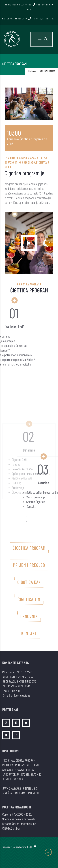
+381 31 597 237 (25, 677)
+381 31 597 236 (27, 681)
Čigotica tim (29, 599)
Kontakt (29, 633)
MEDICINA (8, 760)
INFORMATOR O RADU (27, 793)
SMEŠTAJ (8, 770)
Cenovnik (29, 616)
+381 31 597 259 (11, 691)
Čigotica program (29, 548)
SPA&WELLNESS (24, 770)
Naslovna (32, 71)
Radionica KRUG (24, 847)
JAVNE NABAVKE (12, 788)
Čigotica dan (29, 582)
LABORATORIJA (11, 774)
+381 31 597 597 (24, 672)
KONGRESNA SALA (13, 779)
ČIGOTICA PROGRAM (13, 765)
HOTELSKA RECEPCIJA (28, 19)
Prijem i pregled (29, 565)
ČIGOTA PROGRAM (25, 760)
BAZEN (25, 774)
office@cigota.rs (21, 695)
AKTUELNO (33, 765)
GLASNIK (36, 774)
